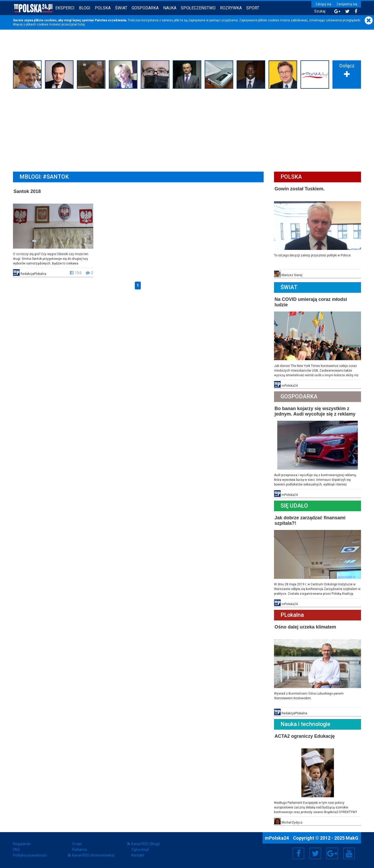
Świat (121, 8)
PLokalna (292, 615)
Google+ (332, 853)
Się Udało (294, 506)
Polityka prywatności (30, 855)
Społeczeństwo (198, 8)
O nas (77, 844)
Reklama (79, 850)
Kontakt (138, 855)
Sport (253, 8)
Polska (103, 8)
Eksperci (65, 8)
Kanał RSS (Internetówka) (93, 855)
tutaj (81, 24)
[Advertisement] (187, 129)
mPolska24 (277, 838)
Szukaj (320, 11)
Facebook (299, 853)
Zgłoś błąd (140, 850)
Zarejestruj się (347, 4)
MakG (352, 838)
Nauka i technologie (305, 724)
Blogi (85, 8)
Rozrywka (231, 8)
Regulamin (22, 844)
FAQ (16, 850)
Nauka (170, 8)
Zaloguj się (323, 4)
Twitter (315, 853)
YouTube (349, 853)
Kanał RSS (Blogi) (146, 844)
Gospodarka (145, 8)
